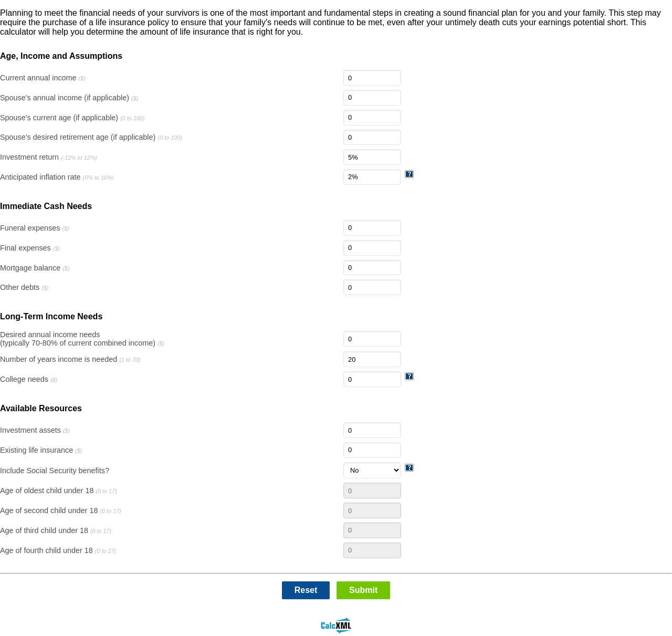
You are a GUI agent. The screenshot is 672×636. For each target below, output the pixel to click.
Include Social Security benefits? (55, 471)
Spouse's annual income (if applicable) (69, 98)
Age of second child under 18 (61, 510)
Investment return (49, 157)
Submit (363, 590)
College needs (29, 379)
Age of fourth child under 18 (58, 550)
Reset (306, 590)
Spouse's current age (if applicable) (72, 118)
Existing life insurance (41, 450)
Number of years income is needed (70, 359)
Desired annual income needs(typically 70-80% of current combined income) (82, 339)
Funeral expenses (35, 228)
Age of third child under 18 (56, 530)
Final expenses (30, 248)
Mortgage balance (35, 268)
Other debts (24, 287)
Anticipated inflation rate (57, 177)
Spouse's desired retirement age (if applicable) (91, 137)
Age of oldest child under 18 (59, 491)
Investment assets (35, 430)
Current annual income (43, 78)
